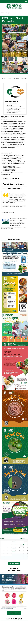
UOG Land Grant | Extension (7, 13)
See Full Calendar (14, 563)
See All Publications (14, 613)
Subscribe (16, 78)
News (10, 78)
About (4, 78)
